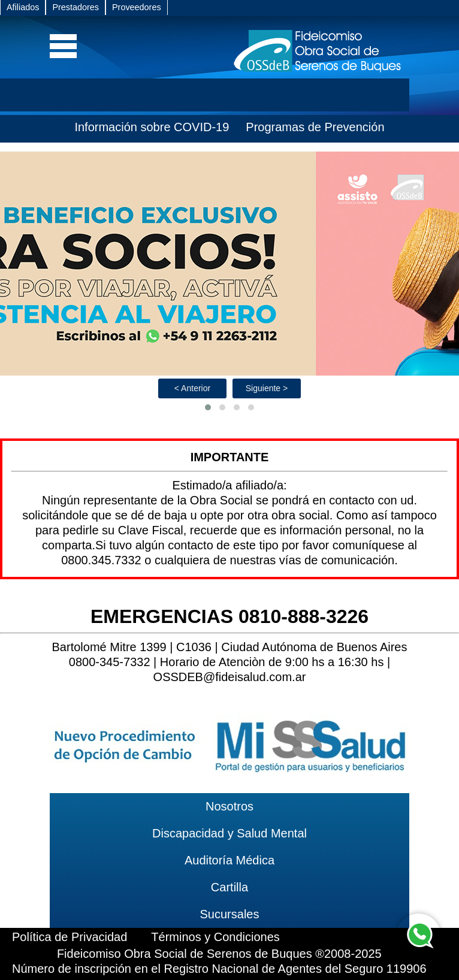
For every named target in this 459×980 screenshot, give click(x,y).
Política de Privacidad (70, 937)
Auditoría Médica (230, 860)
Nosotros (230, 806)
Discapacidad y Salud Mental (230, 833)
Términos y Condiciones (215, 937)
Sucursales (230, 914)
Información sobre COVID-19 (152, 127)
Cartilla (230, 887)
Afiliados (23, 7)
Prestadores (76, 7)
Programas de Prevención (315, 127)
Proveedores (137, 7)
